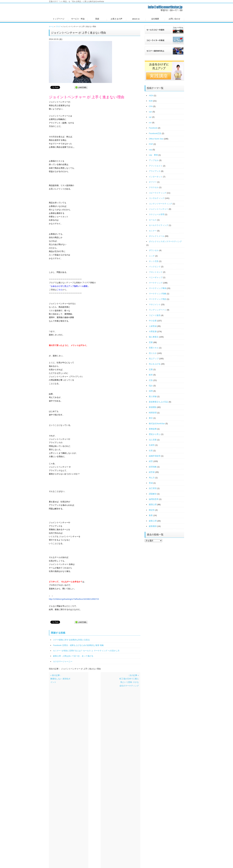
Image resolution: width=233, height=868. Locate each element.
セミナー (153, 231)
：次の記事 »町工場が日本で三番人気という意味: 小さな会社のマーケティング (129, 681)
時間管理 (153, 413)
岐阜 (151, 375)
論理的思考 (154, 499)
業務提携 (153, 429)
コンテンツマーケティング (160, 204)
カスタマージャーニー (63, 661)
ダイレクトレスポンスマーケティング (165, 241)
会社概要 (155, 19)
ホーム (51, 26)
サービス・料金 (78, 19)
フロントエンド (156, 272)
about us (136, 19)
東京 (151, 418)
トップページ (59, 19)
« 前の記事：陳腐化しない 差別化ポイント (60, 679)
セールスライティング (159, 225)
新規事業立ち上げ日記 (159, 402)
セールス (153, 220)
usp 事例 (153, 155)
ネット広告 (154, 261)
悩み (151, 386)
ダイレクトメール (157, 236)
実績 (97, 19)
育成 (151, 483)
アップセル (154, 160)
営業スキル (154, 348)
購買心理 (153, 505)
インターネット (156, 177)
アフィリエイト (156, 166)
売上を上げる (155, 364)
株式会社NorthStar (157, 424)
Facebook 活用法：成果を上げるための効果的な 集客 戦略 (78, 645)
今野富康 (153, 332)
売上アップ (154, 359)
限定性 (152, 510)
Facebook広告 (155, 133)
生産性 (152, 445)
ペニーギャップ (156, 277)
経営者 (152, 472)
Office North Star (156, 139)
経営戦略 (153, 467)
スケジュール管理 (157, 214)
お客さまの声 (116, 19)
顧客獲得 (153, 526)
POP (151, 144)
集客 (151, 515)
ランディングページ (158, 310)
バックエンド (155, 267)
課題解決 (153, 494)
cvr (150, 123)
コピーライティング (158, 193)
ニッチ (152, 256)
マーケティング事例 (158, 288)
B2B (151, 101)
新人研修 (153, 396)
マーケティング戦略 (158, 294)
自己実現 (153, 488)
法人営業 (153, 440)
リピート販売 (155, 315)
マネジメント (155, 304)
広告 (151, 380)
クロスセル (154, 187)
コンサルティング (157, 198)
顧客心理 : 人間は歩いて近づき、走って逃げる (73, 656)
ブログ (58, 26)
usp (150, 150)
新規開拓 (153, 407)
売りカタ (153, 353)
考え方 (152, 478)
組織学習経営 (155, 456)
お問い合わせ (174, 19)
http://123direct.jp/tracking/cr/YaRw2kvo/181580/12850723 (74, 599)
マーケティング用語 (158, 299)
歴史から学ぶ (155, 434)
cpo (150, 112)
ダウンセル (154, 250)
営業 (151, 342)
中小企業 (153, 321)
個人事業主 (154, 337)
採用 (151, 391)
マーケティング (156, 283)
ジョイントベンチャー (159, 209)
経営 (151, 461)
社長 (151, 451)
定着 (151, 369)
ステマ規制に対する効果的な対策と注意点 (71, 640)
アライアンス (155, 171)
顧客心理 (153, 521)
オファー (153, 182)
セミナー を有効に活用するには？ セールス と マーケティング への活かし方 (86, 651)
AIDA (151, 95)
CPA (151, 106)
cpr (150, 117)
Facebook (153, 128)
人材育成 (153, 326)
